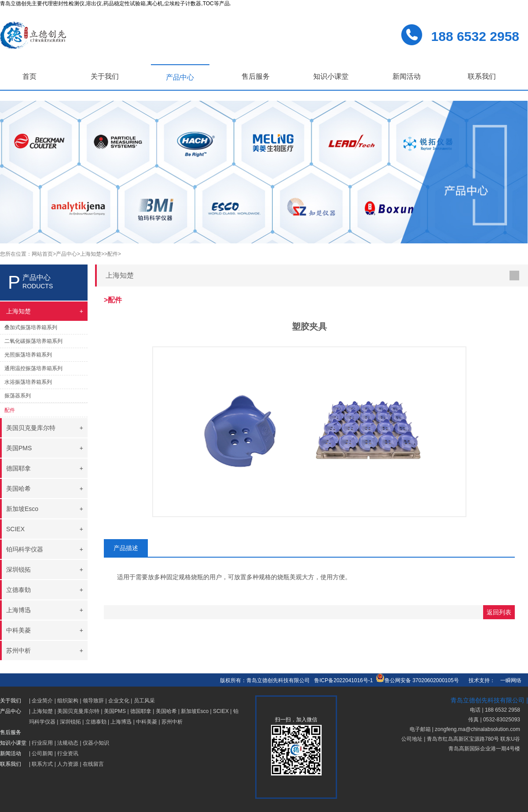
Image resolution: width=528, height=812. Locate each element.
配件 (10, 410)
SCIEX (221, 711)
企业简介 (42, 701)
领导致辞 (93, 701)
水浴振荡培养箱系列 (28, 382)
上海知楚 (42, 711)
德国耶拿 (141, 711)
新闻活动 (407, 76)
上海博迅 (121, 722)
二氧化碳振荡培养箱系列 (33, 341)
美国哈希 (166, 711)
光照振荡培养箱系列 (28, 355)
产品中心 (180, 77)
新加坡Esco (195, 711)
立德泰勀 (96, 722)
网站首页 (42, 254)
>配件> (113, 254)
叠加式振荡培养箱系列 (31, 327)
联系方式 (42, 764)
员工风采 (144, 701)
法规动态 (68, 743)
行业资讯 (68, 753)
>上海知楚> (91, 254)
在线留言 (93, 764)
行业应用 (42, 743)
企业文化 (119, 701)
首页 (29, 76)
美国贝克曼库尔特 (78, 711)
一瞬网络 (508, 680)
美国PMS (115, 711)
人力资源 (68, 764)
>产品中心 (65, 254)
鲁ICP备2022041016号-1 (343, 680)
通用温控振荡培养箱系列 (33, 368)
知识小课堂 (331, 76)
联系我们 (482, 76)
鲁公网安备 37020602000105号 (417, 680)
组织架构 (68, 701)
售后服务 (256, 76)
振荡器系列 (18, 396)
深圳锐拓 (70, 722)
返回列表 (499, 612)
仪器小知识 (96, 743)
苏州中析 (172, 722)
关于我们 (105, 76)
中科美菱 (147, 722)
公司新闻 (42, 753)
